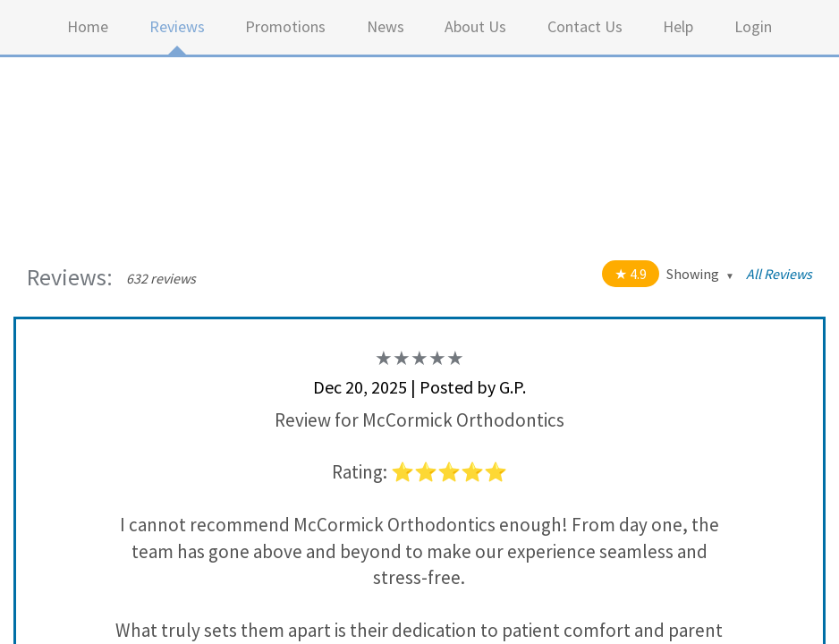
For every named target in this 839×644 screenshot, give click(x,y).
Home (88, 26)
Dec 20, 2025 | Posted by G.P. (419, 387)
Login (753, 26)
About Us (475, 26)
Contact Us (585, 26)
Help (678, 26)
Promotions (285, 26)
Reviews (177, 26)
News (386, 26)
